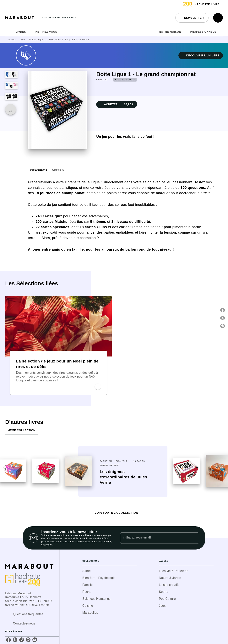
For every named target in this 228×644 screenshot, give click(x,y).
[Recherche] (218, 18)
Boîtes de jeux (37, 40)
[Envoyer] (194, 538)
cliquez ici (47, 545)
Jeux (23, 40)
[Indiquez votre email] (155, 538)
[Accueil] (21, 18)
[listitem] (8, 640)
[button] (192, 18)
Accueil (12, 40)
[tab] (9, 32)
